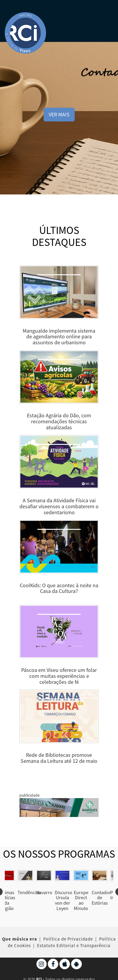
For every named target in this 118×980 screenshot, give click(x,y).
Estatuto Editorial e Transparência (74, 945)
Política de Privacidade (68, 939)
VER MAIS (59, 114)
